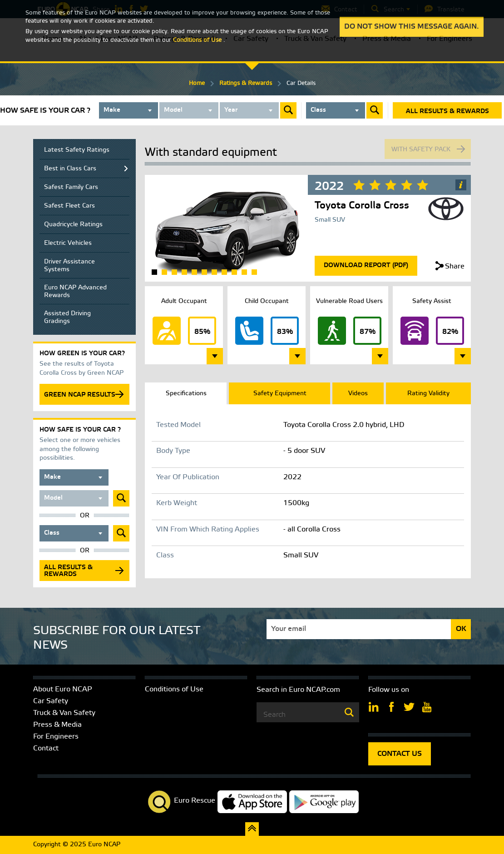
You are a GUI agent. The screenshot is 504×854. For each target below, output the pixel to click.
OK (461, 629)
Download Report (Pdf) (366, 266)
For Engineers (56, 737)
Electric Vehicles (68, 243)
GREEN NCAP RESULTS (80, 395)
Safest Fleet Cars (69, 206)
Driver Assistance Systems (69, 266)
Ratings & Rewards (246, 83)
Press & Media (57, 725)
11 (254, 272)
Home (197, 83)
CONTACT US (400, 754)
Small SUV (330, 220)
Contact (46, 748)
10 (244, 272)
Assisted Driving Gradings (67, 318)
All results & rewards (447, 112)
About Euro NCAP (63, 689)
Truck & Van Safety (64, 713)
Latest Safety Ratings (77, 150)
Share (455, 266)
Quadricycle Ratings (73, 225)
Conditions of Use (174, 689)
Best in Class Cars (70, 169)
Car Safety (51, 701)
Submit (288, 110)
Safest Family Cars (71, 187)
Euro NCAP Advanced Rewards (75, 292)
